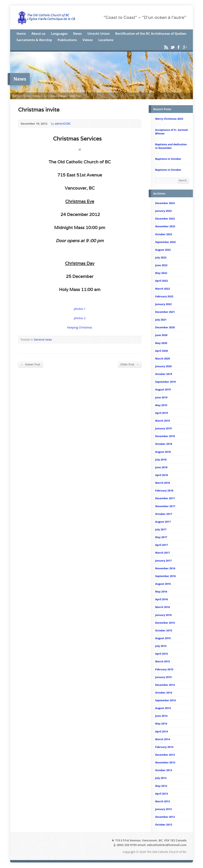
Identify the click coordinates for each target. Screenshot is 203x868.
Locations (106, 40)
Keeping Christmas (80, 327)
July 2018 (161, 460)
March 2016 (163, 607)
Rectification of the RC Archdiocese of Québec (151, 34)
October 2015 (164, 630)
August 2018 (163, 452)
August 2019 (163, 389)
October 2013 (164, 770)
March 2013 (163, 801)
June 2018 (161, 467)
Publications (67, 40)
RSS (166, 47)
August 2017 (163, 522)
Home (21, 34)
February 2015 (164, 669)
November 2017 (165, 506)
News (78, 34)
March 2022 (163, 289)
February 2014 (164, 747)
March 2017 (163, 553)
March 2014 (163, 739)
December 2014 (165, 685)
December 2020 (165, 327)
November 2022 (165, 226)
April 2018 (162, 475)
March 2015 (163, 661)
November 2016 (165, 568)
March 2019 (163, 421)
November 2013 (165, 762)
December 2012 (165, 817)
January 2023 (163, 211)
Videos (88, 40)
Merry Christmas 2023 (169, 119)
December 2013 (165, 755)
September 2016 (166, 576)
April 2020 (162, 351)
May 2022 (161, 273)
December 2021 (165, 312)
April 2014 (162, 731)
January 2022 (163, 304)
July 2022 (161, 257)
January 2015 (163, 677)
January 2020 (163, 366)
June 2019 (161, 397)
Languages (59, 34)
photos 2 (80, 318)
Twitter (172, 47)
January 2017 (163, 561)
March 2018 (163, 483)
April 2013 (162, 794)
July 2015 (161, 646)
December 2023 (165, 203)
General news (58, 96)
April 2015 (162, 654)
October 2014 (164, 693)
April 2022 (162, 281)
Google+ (185, 47)
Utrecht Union (99, 34)
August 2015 (163, 638)
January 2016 (163, 615)
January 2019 (163, 428)
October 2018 (164, 444)
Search (183, 180)
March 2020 (163, 358)
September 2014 (166, 700)
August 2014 (163, 708)
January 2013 (163, 809)
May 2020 (161, 343)
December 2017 (165, 498)
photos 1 (80, 309)
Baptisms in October (168, 159)
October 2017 (164, 514)
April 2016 (162, 599)
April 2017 (162, 545)
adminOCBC (63, 124)
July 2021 (161, 320)
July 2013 (161, 778)
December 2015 (165, 623)
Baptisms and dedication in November (171, 146)
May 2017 (161, 537)
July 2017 (161, 529)
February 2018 (164, 490)
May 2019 (161, 405)
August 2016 (163, 584)
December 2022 (165, 219)
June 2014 (161, 716)
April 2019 (162, 413)
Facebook (179, 47)
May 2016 (161, 592)
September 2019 (166, 382)
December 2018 (165, 436)
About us (38, 34)
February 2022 (164, 296)
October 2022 (164, 234)
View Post (75, 96)
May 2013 (161, 786)
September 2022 (166, 242)
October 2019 (164, 374)
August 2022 (163, 250)
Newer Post (30, 364)
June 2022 (161, 265)
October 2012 (164, 825)
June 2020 (161, 335)
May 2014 (161, 723)
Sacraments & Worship (34, 40)
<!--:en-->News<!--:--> (35, 96)
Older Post (130, 364)
